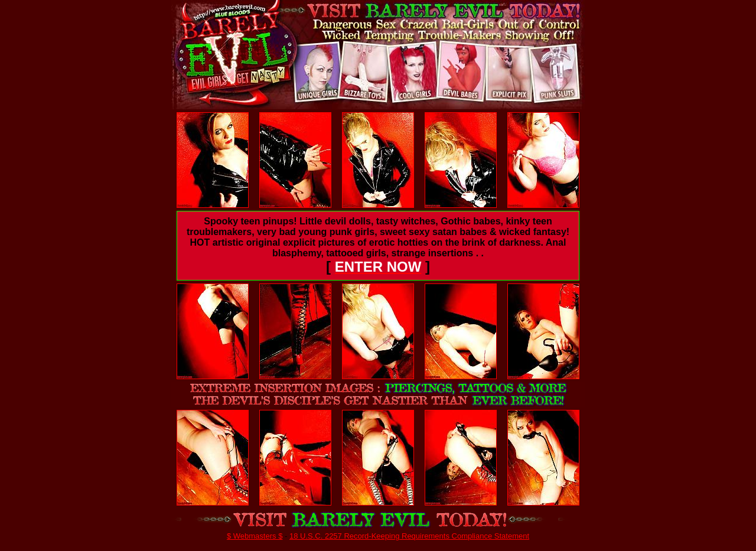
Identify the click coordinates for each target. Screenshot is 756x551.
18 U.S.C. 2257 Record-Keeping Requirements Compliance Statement (409, 536)
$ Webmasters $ (255, 536)
